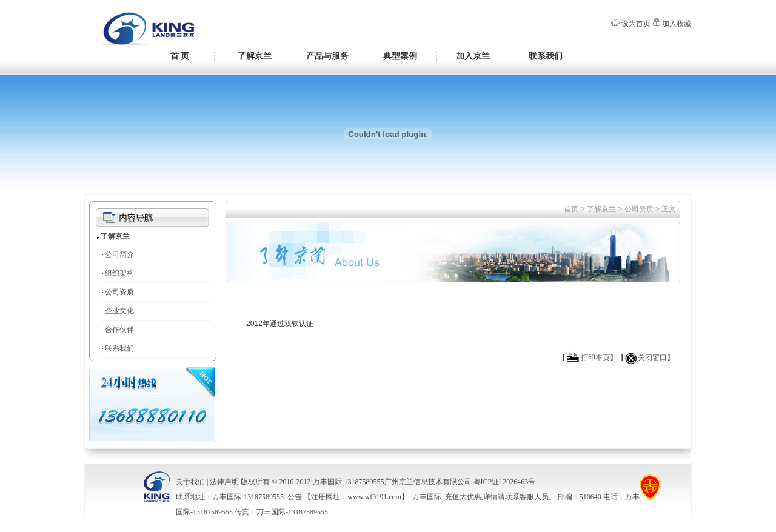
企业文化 (119, 311)
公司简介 (119, 254)
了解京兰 (255, 56)
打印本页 (595, 357)
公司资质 (119, 292)
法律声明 (224, 482)
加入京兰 (473, 56)
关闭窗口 (652, 357)
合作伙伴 (119, 330)
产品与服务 (327, 56)
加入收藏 (677, 24)
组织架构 (119, 273)
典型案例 (400, 56)
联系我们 (546, 56)
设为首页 (636, 24)
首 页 (180, 56)
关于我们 (190, 482)
